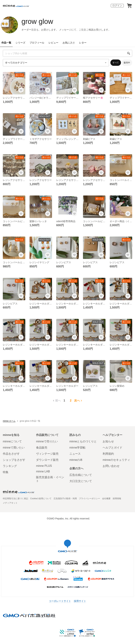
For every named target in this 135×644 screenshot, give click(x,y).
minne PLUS (44, 466)
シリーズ (20, 43)
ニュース (75, 454)
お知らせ (108, 441)
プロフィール (37, 43)
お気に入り (69, 43)
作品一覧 (6, 43)
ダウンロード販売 (47, 460)
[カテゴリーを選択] (56, 63)
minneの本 (76, 460)
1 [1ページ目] (64, 401)
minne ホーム (9, 421)
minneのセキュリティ (116, 460)
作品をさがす (11, 454)
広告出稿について (81, 475)
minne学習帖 (78, 448)
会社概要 (106, 499)
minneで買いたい (14, 448)
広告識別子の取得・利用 (65, 499)
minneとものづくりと (83, 441)
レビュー (53, 43)
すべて (116, 63)
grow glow (37, 21)
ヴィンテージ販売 (47, 454)
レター (83, 43)
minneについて (12, 441)
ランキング (10, 466)
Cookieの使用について (41, 499)
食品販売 (42, 448)
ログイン (117, 5)
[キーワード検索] (67, 53)
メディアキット (10, 503)
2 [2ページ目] (71, 401)
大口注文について (81, 481)
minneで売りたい (47, 441)
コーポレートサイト (60, 601)
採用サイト (80, 601)
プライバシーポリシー (89, 499)
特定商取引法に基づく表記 (15, 499)
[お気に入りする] (21, 90)
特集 (6, 472)
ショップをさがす (14, 460)
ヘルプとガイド (112, 448)
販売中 (127, 63)
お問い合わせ (111, 466)
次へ (79, 401)
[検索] (129, 53)
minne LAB (43, 471)
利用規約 (108, 454)
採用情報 (117, 499)
